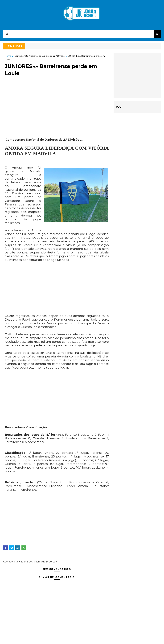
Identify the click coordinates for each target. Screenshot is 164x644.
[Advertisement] (57, 115)
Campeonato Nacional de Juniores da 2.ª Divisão (40, 56)
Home (8, 56)
